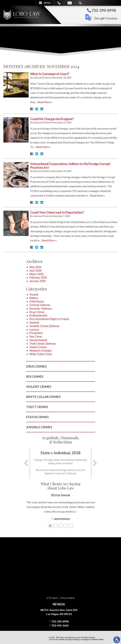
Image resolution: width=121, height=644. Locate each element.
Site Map (52, 598)
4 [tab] (66, 526)
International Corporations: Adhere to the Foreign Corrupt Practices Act (70, 166)
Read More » (45, 102)
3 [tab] (61, 526)
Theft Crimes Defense (43, 344)
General (34, 323)
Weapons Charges (41, 351)
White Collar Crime (41, 354)
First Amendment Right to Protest (49, 319)
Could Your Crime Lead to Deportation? (57, 212)
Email (70, 3)
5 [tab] (71, 526)
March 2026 (37, 274)
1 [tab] (50, 526)
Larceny (34, 330)
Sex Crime (36, 337)
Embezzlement (38, 316)
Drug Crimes (37, 312)
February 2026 (38, 278)
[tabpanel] (61, 509)
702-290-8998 (60, 621)
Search (80, 3)
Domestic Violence (41, 309)
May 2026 (35, 267)
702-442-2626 (60, 625)
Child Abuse (37, 302)
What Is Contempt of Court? (50, 74)
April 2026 (36, 271)
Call (59, 3)
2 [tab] (55, 526)
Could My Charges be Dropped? (52, 119)
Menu (47, 3)
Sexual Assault (38, 340)
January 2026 (38, 281)
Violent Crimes (38, 347)
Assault (34, 295)
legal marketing (74, 640)
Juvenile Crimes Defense (44, 326)
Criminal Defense (40, 305)
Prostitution (36, 333)
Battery (34, 298)
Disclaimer (67, 598)
